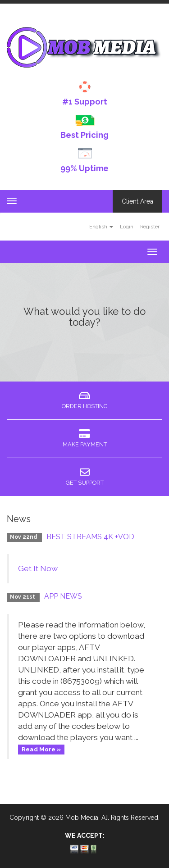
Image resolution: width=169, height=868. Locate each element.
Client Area (137, 201)
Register (150, 227)
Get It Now (38, 568)
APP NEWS (63, 596)
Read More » (41, 749)
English (101, 227)
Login (127, 227)
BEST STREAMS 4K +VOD (90, 537)
